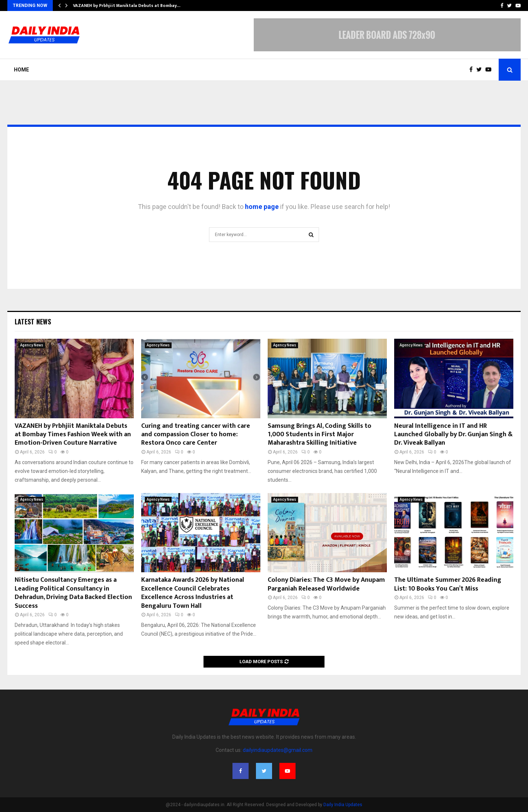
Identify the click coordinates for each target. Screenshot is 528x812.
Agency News (32, 345)
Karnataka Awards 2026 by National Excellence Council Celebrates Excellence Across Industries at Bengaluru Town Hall (193, 593)
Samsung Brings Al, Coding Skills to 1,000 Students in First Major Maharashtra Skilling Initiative (320, 435)
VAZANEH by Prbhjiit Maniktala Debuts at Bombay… (127, 5)
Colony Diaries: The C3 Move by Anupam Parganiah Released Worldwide (326, 584)
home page (262, 207)
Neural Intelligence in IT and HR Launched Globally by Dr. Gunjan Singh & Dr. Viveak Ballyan (453, 435)
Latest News (33, 322)
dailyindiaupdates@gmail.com (278, 750)
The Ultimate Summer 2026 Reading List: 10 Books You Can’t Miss (448, 584)
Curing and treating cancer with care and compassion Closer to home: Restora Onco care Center (196, 435)
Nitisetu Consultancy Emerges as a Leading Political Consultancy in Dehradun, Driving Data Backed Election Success (73, 593)
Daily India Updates (343, 805)
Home (21, 70)
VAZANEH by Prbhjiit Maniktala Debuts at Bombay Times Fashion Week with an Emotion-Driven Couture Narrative (73, 435)
